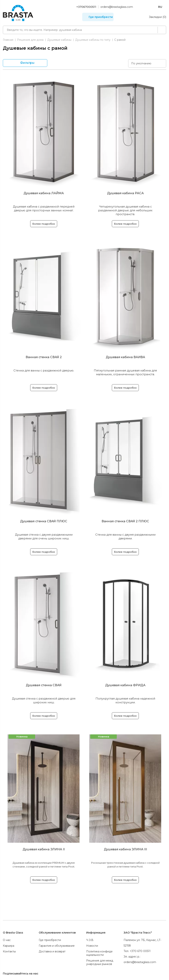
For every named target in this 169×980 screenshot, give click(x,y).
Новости (92, 946)
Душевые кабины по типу (93, 40)
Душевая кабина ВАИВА (125, 357)
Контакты (9, 951)
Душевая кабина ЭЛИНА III (125, 849)
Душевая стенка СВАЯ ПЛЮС (44, 521)
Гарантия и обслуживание (57, 946)
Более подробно (44, 224)
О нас (7, 940)
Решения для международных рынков (100, 962)
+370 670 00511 (140, 951)
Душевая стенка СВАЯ (44, 685)
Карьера (9, 946)
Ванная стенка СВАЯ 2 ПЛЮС (125, 521)
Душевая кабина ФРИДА (125, 685)
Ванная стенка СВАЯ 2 (44, 357)
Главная (8, 40)
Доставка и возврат (52, 951)
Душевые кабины (59, 40)
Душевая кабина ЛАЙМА (44, 193)
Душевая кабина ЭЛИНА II (44, 849)
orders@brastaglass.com (117, 7)
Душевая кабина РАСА (125, 193)
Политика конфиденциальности (99, 953)
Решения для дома (30, 40)
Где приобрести (101, 17)
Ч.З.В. (90, 940)
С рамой (120, 40)
